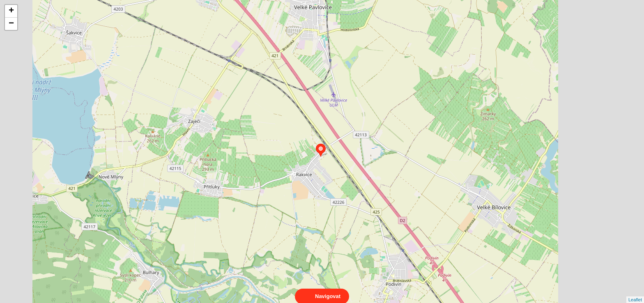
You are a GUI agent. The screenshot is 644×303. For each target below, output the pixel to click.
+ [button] (11, 11)
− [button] (11, 24)
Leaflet (635, 292)
